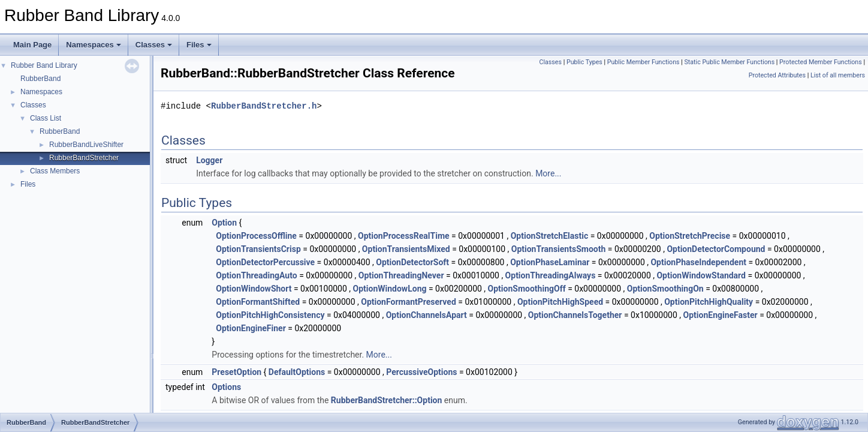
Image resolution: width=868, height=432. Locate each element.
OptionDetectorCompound (716, 249)
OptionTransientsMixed (406, 249)
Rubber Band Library (44, 65)
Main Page (32, 45)
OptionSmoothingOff (527, 289)
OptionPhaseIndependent (698, 262)
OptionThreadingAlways (551, 275)
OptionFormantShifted (258, 302)
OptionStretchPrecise (690, 236)
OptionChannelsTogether (575, 315)
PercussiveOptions (421, 372)
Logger (209, 160)
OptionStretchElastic (550, 236)
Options (226, 387)
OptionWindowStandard (701, 275)
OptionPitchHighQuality (709, 302)
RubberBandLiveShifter (86, 145)
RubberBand (40, 79)
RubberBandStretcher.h (264, 106)
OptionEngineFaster (721, 315)
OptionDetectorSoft (412, 262)
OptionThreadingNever (401, 275)
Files (199, 45)
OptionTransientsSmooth (559, 249)
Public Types (584, 62)
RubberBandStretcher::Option (387, 400)
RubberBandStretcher (84, 158)
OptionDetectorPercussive (265, 262)
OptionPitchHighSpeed (560, 302)
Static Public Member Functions (729, 62)
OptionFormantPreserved (409, 302)
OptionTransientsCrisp (258, 249)
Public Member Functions (644, 62)
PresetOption (236, 372)
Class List (46, 118)
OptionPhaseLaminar (550, 262)
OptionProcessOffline (256, 236)
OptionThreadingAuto (256, 275)
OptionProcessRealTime (404, 236)
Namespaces (94, 45)
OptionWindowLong (390, 289)
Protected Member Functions (821, 62)
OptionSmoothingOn (665, 289)
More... (548, 173)
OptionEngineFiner (251, 328)
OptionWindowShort (254, 289)
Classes (154, 45)
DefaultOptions (297, 372)
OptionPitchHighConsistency (270, 315)
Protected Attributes (777, 75)
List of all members (838, 75)
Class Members (55, 171)
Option (224, 223)
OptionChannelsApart (427, 315)
